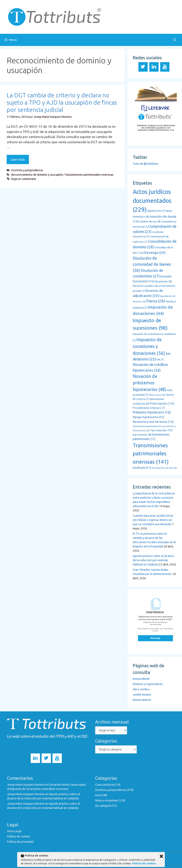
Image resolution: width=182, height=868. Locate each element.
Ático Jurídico (141, 689)
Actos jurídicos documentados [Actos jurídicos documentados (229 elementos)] (152, 201)
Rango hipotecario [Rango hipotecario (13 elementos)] (148, 417)
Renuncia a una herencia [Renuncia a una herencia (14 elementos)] (153, 422)
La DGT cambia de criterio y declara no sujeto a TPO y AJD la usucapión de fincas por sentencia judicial (62, 102)
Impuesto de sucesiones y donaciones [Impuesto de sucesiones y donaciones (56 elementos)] (149, 346)
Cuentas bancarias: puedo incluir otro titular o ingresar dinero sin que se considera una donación (153, 520)
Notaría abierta (142, 700)
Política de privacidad (20, 842)
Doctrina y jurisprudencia (27, 170)
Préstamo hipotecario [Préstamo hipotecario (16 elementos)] (152, 412)
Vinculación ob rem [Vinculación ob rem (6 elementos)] (164, 468)
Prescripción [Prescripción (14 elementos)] (162, 403)
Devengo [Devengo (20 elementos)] (155, 252)
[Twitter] (143, 67)
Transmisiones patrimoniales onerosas (89, 175)
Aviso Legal (14, 831)
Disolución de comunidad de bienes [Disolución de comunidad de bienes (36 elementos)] (152, 264)
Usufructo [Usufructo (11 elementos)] (142, 468)
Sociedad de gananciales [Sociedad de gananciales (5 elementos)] (147, 426)
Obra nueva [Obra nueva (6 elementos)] (157, 395)
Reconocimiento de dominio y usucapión (37, 175)
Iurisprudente (141, 679)
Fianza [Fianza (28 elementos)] (156, 301)
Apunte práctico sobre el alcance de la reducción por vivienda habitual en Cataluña (153, 560)
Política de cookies (19, 836)
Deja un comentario (24, 179)
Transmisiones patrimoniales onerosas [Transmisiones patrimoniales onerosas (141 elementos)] (151, 453)
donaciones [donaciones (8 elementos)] (163, 281)
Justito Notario (142, 695)
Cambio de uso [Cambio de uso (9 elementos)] (150, 222)
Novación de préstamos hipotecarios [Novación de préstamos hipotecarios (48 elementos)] (149, 383)
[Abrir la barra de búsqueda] (175, 40)
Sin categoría (103, 806)
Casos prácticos (105, 785)
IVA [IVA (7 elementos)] (160, 360)
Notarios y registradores (148, 684)
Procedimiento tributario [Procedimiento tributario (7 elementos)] (149, 408)
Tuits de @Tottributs (146, 164)
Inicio (98, 795)
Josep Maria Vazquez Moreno (26, 785)
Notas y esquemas (107, 800)
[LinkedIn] (154, 67)
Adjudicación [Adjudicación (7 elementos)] (156, 211)
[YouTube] (165, 67)
